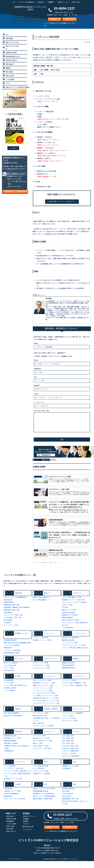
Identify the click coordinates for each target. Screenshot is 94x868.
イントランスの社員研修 (26, 2)
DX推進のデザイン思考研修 (42, 781)
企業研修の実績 (11, 826)
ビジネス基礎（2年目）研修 (13, 621)
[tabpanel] (15, 99)
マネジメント (77, 597)
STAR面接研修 (66, 776)
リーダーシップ (38, 463)
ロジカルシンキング (50, 665)
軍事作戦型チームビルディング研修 (44, 690)
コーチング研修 (9, 690)
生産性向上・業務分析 (51, 716)
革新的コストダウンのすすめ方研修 (44, 796)
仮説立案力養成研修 (68, 672)
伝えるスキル (19, 665)
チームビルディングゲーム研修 (43, 698)
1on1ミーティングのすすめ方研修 (14, 806)
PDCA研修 (65, 611)
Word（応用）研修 (68, 751)
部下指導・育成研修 (10, 695)
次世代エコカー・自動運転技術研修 (44, 804)
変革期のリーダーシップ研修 (42, 644)
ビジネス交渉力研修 (10, 672)
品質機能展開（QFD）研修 (70, 806)
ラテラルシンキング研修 (41, 779)
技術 (45, 792)
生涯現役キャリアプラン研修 (13, 786)
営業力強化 (18, 739)
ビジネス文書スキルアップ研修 (43, 748)
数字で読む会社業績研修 (11, 720)
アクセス (26, 832)
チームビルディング (50, 683)
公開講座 (51, 2)
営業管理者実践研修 (10, 748)
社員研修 (47, 463)
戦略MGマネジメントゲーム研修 (43, 692)
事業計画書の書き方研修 (11, 659)
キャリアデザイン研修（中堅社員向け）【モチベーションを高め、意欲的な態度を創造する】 (17, 781)
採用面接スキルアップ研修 (70, 774)
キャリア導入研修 (9, 774)
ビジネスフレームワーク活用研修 (43, 733)
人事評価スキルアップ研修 (12, 799)
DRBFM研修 (66, 799)
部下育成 (18, 683)
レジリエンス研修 (67, 723)
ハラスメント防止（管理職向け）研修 (74, 690)
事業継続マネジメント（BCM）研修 (73, 604)
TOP (14, 2)
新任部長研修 (8, 604)
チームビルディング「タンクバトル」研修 (46, 710)
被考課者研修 (8, 804)
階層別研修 (18, 597)
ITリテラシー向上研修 (69, 761)
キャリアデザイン (21, 769)
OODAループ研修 (67, 609)
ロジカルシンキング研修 (41, 670)
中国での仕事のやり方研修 (70, 624)
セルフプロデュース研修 (70, 728)
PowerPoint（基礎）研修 (70, 753)
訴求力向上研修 (9, 677)
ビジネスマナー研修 (39, 743)
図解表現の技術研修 (68, 644)
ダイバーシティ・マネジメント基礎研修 (75, 606)
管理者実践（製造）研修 (11, 614)
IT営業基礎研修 (9, 758)
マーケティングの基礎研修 (12, 657)
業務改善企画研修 (67, 621)
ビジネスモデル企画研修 (11, 652)
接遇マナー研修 (38, 751)
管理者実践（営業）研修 (11, 609)
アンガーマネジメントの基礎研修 (72, 720)
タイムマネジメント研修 (41, 720)
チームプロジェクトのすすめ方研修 (44, 700)
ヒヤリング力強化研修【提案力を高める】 (75, 652)
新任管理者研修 (9, 606)
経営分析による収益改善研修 (13, 723)
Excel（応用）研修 (68, 746)
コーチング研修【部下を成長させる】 (16, 692)
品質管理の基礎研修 (68, 796)
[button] (18, 597)
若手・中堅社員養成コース (41, 604)
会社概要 (26, 826)
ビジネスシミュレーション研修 (43, 695)
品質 (74, 792)
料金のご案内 (10, 834)
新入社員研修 (8, 624)
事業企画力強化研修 (10, 644)
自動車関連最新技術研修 (41, 799)
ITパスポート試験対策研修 (70, 758)
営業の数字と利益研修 (11, 751)
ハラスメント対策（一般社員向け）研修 (75, 692)
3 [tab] (17, 111)
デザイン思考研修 (38, 776)
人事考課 (18, 792)
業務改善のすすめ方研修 (70, 619)
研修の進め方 (10, 824)
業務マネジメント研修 (69, 614)
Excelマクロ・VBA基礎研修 (71, 763)
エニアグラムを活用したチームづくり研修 (46, 708)
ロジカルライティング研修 (41, 672)
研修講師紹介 (10, 829)
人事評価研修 (8, 796)
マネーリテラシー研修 (11, 629)
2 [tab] (15, 111)
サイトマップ (27, 837)
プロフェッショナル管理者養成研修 (15, 601)
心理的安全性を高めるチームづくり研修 (45, 705)
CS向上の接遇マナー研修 (41, 753)
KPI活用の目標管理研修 (11, 801)
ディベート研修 (9, 675)
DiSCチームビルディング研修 (42, 687)
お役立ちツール (63, 2)
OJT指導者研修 (9, 687)
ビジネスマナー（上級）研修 (42, 756)
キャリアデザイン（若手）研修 (14, 776)
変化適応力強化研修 (68, 616)
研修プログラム (11, 839)
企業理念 (26, 829)
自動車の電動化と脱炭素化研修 (43, 806)
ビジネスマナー (49, 739)
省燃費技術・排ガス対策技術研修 (43, 801)
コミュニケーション (79, 637)
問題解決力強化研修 (68, 670)
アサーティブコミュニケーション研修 (74, 649)
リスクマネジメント (79, 683)
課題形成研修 (8, 654)
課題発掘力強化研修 (68, 675)
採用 (74, 769)
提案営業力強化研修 (10, 743)
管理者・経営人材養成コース (42, 601)
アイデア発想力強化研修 (41, 774)
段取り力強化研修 (38, 730)
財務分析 (18, 716)
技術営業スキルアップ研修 (12, 746)
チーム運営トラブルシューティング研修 (45, 703)
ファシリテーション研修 (70, 647)
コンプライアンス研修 (69, 687)
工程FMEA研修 (67, 804)
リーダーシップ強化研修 (41, 642)
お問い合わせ (77, 2)
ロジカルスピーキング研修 (41, 675)
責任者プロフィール (29, 824)
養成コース (47, 597)
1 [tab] (12, 111)
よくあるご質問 (11, 832)
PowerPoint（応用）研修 (70, 756)
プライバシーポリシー (14, 867)
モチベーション (78, 716)
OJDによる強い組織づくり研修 (72, 601)
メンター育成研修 (9, 698)
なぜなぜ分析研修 (67, 801)
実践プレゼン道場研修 (11, 670)
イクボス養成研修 (67, 631)
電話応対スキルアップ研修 (41, 746)
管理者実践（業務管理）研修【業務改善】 (17, 611)
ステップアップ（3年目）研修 (13, 619)
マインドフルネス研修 (69, 725)
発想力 (46, 769)
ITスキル (76, 739)
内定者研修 (7, 626)
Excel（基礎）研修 (68, 743)
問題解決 (76, 665)
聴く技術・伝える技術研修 (70, 642)
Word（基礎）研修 (68, 748)
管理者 (53, 463)
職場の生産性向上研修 (40, 723)
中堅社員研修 (8, 616)
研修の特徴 (10, 837)
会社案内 (41, 2)
